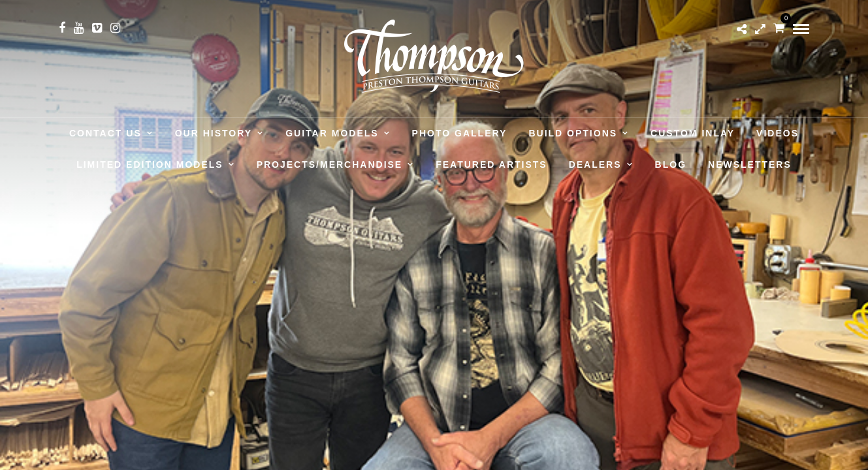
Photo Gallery (460, 133)
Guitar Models (332, 133)
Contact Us (105, 133)
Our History (214, 133)
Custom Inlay (693, 133)
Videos (778, 133)
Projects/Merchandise (330, 164)
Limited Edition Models (150, 164)
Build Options (573, 133)
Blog (671, 164)
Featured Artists (491, 164)
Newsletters (750, 164)
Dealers (595, 164)
